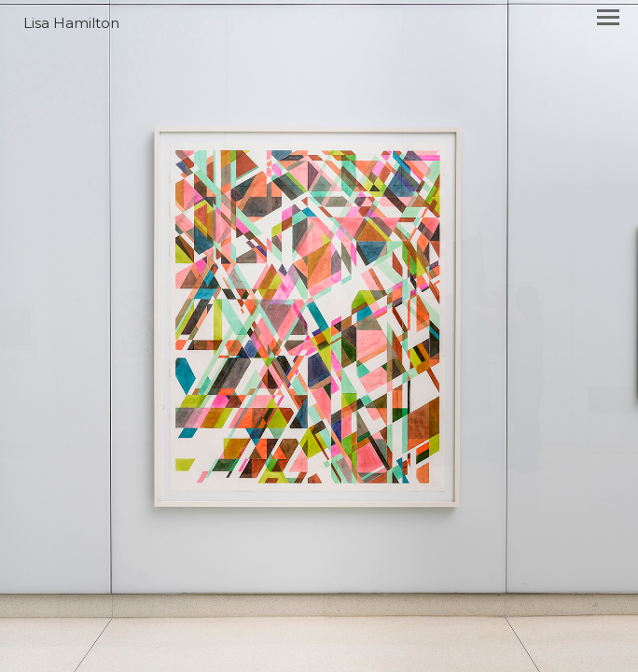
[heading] (319, 23)
